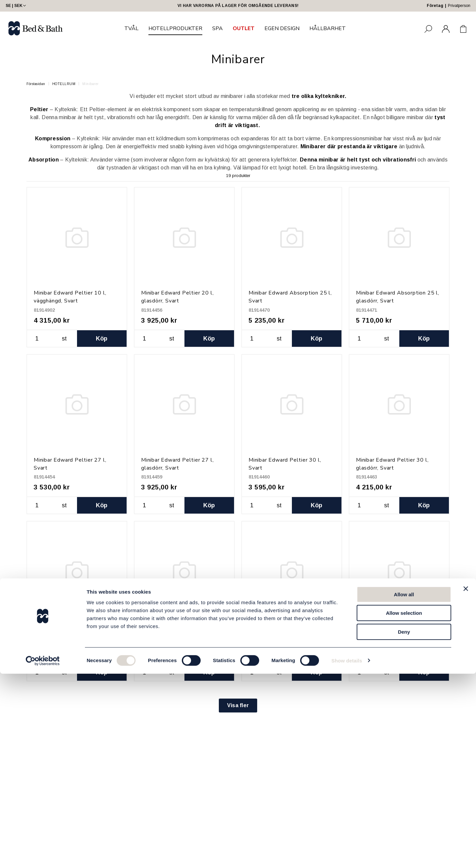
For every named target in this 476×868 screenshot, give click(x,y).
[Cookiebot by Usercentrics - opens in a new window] (43, 855)
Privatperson (459, 6)
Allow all (404, 789)
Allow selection (404, 808)
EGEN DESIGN (282, 28)
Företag (435, 6)
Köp (102, 339)
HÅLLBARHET (328, 28)
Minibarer (91, 84)
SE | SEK (16, 6)
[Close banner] (466, 783)
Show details (347, 855)
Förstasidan (36, 84)
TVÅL (131, 28)
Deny (404, 826)
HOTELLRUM (64, 84)
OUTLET (244, 28)
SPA (218, 28)
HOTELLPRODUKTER (175, 28)
